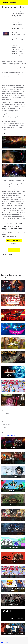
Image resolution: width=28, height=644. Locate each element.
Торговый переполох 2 (13, 576)
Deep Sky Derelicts (13, 605)
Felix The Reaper (13, 562)
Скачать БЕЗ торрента (14, 240)
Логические (6, 425)
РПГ (3, 416)
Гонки (4, 427)
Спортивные (6, 419)
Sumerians (13, 505)
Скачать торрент (14, 250)
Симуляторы (6, 430)
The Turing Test (13, 476)
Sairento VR (13, 533)
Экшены (5, 433)
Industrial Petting (13, 548)
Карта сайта (4, 642)
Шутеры (5, 411)
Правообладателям (6, 639)
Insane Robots (13, 491)
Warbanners (13, 462)
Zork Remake (13, 619)
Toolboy (13, 448)
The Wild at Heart (13, 519)
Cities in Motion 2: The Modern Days (13, 633)
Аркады (5, 422)
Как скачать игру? (8, 436)
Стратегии (6, 414)
